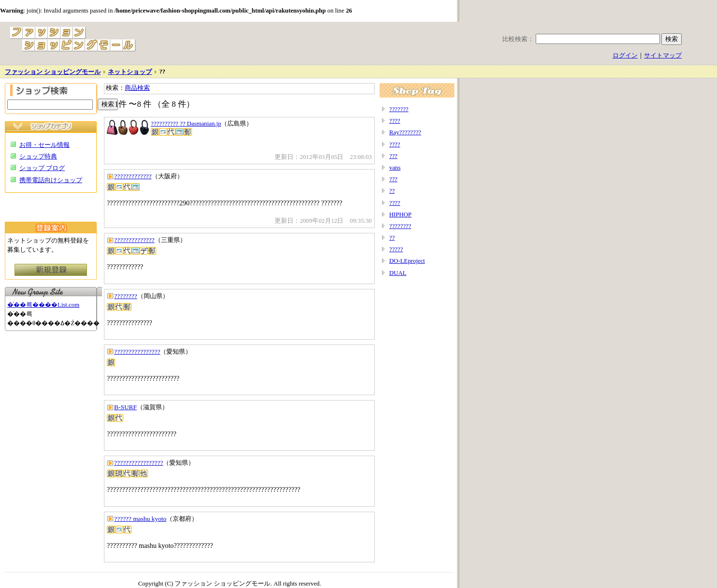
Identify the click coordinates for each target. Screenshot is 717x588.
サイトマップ (663, 56)
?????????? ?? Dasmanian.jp (186, 124)
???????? (126, 296)
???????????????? (137, 351)
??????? (399, 109)
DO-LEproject (407, 261)
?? (392, 191)
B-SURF (125, 407)
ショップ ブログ (42, 168)
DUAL (398, 273)
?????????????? (134, 240)
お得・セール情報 (44, 145)
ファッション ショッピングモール (53, 72)
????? (396, 249)
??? (393, 156)
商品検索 (137, 88)
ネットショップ (130, 72)
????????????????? (139, 463)
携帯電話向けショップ (51, 180)
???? (395, 121)
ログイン (625, 56)
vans (395, 168)
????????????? (133, 176)
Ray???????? (405, 132)
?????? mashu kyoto (140, 519)
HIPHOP (400, 215)
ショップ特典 (38, 157)
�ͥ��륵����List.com (43, 305)
